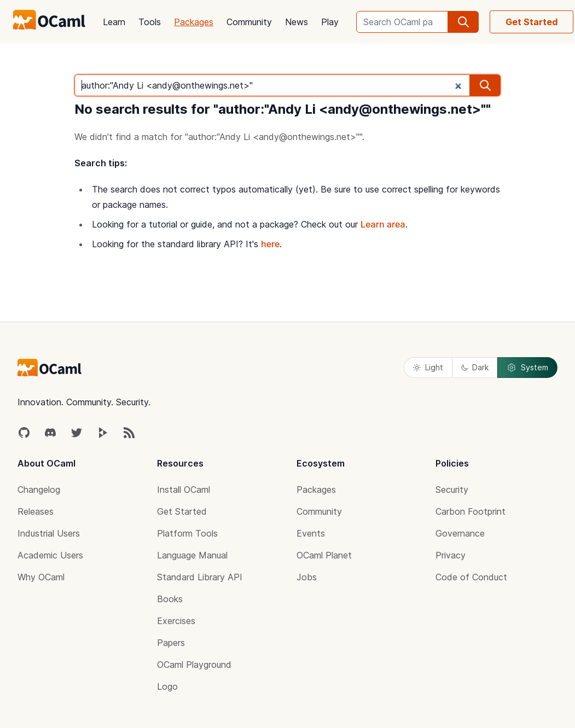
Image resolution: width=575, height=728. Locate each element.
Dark (475, 367)
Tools (150, 22)
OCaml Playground (194, 665)
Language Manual (192, 555)
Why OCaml (41, 577)
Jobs (307, 577)
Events (311, 533)
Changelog (39, 490)
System (527, 368)
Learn (114, 22)
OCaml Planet (324, 555)
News (297, 22)
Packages (194, 22)
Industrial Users (49, 533)
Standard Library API (200, 577)
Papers (171, 643)
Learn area (383, 224)
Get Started (532, 22)
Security (452, 490)
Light (428, 367)
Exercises (176, 621)
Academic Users (50, 555)
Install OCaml (184, 490)
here (270, 244)
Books (170, 599)
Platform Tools (187, 533)
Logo (167, 686)
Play (330, 22)
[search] (463, 22)
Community (249, 22)
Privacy (451, 555)
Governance (460, 533)
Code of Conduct (471, 577)
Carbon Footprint (471, 511)
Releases (36, 511)
